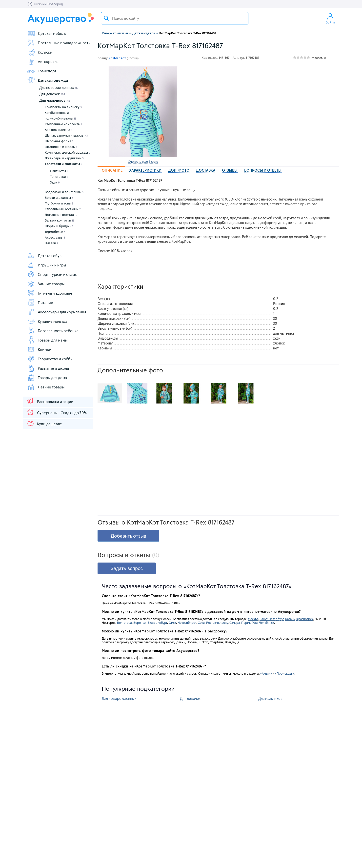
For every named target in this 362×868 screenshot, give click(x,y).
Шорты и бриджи (59, 226)
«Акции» (266, 673)
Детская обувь (45, 256)
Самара (235, 623)
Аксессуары (55, 237)
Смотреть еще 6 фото (143, 161)
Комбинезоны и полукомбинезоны (60, 115)
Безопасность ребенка (53, 331)
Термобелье (55, 232)
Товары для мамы (47, 340)
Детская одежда (48, 80)
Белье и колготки (60, 220)
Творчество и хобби (50, 359)
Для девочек (52, 94)
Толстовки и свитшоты (64, 164)
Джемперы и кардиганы (64, 158)
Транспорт (42, 71)
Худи (55, 182)
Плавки (51, 243)
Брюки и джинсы (59, 198)
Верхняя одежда (59, 130)
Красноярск (305, 619)
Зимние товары (46, 284)
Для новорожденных (59, 88)
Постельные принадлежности (59, 43)
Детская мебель (47, 33)
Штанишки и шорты (61, 147)
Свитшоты (59, 171)
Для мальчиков (55, 100)
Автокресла (43, 61)
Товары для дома (47, 378)
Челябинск (267, 623)
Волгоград (124, 623)
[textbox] (175, 18)
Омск (172, 623)
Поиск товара (106, 18)
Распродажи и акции (50, 401)
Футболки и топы (59, 203)
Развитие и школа (48, 368)
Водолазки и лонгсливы (64, 192)
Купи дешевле (44, 424)
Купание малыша (47, 321)
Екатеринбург (158, 623)
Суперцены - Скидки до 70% (57, 412)
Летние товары (46, 387)
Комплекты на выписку (63, 107)
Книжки (39, 349)
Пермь (246, 623)
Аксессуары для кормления (57, 312)
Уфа (255, 623)
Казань (290, 619)
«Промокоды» (285, 673)
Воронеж (140, 623)
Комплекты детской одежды (68, 152)
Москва (253, 619)
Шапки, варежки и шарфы (66, 135)
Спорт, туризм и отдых (52, 274)
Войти (330, 18)
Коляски (40, 52)
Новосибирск (187, 623)
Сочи (201, 623)
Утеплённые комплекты (64, 124)
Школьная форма (59, 141)
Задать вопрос (127, 568)
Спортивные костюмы (63, 209)
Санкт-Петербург (272, 619)
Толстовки (59, 177)
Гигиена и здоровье (50, 293)
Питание (40, 303)
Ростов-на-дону (217, 623)
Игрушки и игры (47, 265)
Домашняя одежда (61, 215)
